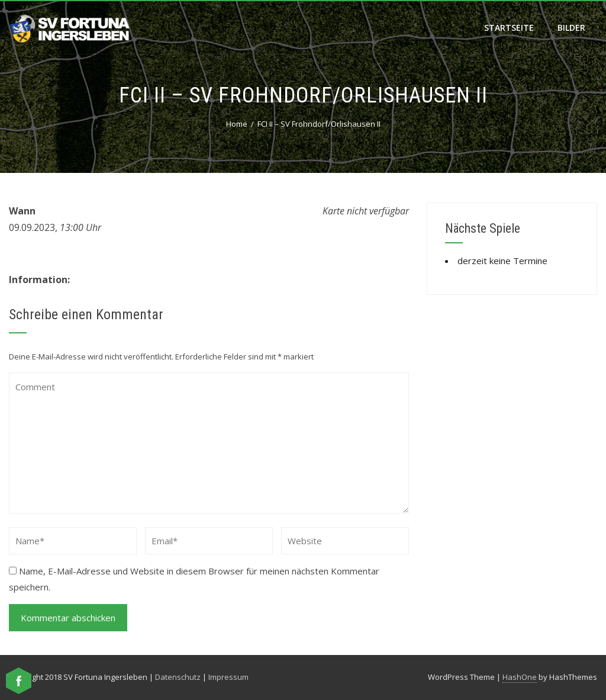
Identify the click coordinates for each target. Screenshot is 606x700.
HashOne (520, 677)
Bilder (571, 28)
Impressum (228, 677)
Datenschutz (178, 677)
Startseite (509, 28)
